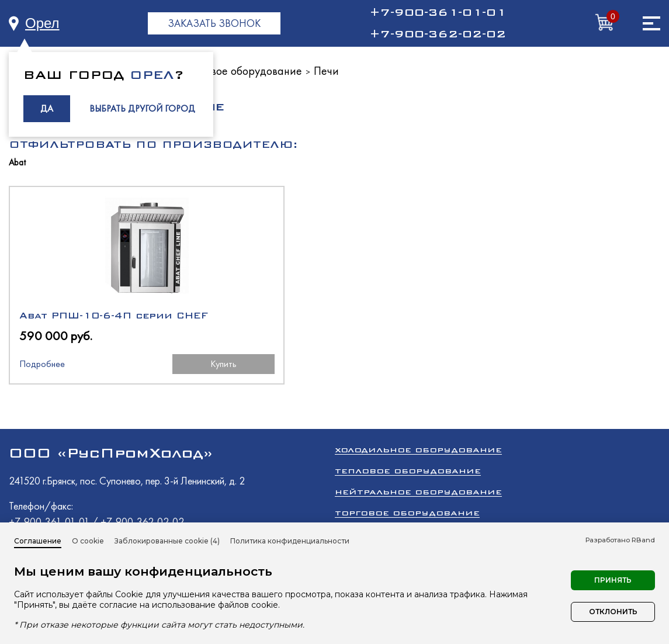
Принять (613, 580)
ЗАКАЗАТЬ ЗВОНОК (214, 23)
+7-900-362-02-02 (438, 34)
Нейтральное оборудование (418, 499)
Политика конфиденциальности (290, 541)
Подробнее (41, 374)
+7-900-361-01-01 (438, 12)
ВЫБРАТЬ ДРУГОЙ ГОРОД (142, 108)
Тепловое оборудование (242, 71)
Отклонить (613, 612)
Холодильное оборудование (418, 457)
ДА (47, 108)
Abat (17, 163)
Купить (170, 374)
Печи (326, 71)
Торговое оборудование (407, 520)
